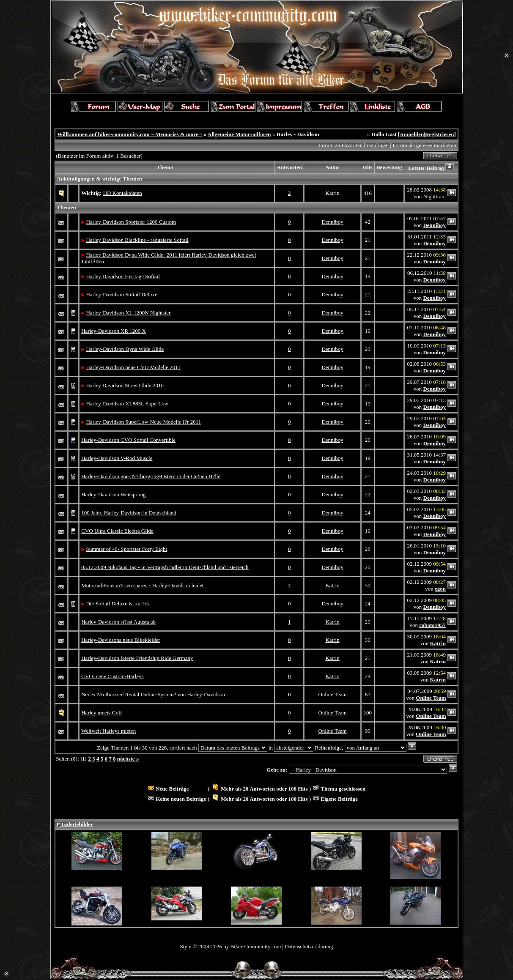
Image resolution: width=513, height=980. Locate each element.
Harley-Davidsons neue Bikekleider (121, 640)
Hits (368, 167)
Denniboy (332, 222)
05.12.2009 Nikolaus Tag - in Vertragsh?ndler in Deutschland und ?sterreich (165, 567)
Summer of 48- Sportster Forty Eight (126, 549)
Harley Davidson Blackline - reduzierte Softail (137, 240)
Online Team (332, 694)
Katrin (332, 585)
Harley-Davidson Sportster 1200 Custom (131, 222)
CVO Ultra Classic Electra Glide (117, 531)
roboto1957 (432, 625)
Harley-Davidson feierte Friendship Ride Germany (137, 658)
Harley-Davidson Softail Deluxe (121, 294)
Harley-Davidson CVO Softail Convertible (128, 440)
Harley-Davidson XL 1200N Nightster (128, 313)
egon (440, 589)
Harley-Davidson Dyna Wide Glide (125, 349)
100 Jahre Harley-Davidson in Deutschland (129, 513)
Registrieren (439, 134)
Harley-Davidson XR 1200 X (114, 331)
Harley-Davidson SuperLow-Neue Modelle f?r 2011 (143, 422)
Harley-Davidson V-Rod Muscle (117, 458)
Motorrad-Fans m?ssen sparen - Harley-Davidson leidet (142, 585)
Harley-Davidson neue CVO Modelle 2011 (133, 367)
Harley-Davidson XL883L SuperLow (127, 404)
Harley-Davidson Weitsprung (113, 494)
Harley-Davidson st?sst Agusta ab (118, 622)
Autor (332, 167)
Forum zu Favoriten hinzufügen (354, 145)
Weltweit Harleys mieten (108, 731)
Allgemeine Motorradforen (239, 134)
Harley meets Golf (102, 713)
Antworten (289, 167)
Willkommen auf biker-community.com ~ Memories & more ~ (130, 134)
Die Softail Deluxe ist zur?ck (118, 604)
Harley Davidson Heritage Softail (123, 276)
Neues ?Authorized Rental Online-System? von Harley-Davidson (153, 694)
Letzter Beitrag (426, 168)
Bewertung (389, 167)
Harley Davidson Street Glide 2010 (125, 385)
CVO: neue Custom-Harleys (112, 676)
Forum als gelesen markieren (424, 145)
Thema (165, 167)
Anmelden (412, 134)
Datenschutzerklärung (309, 946)
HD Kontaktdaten (123, 193)
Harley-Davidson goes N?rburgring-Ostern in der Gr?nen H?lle (151, 476)
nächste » (128, 759)
